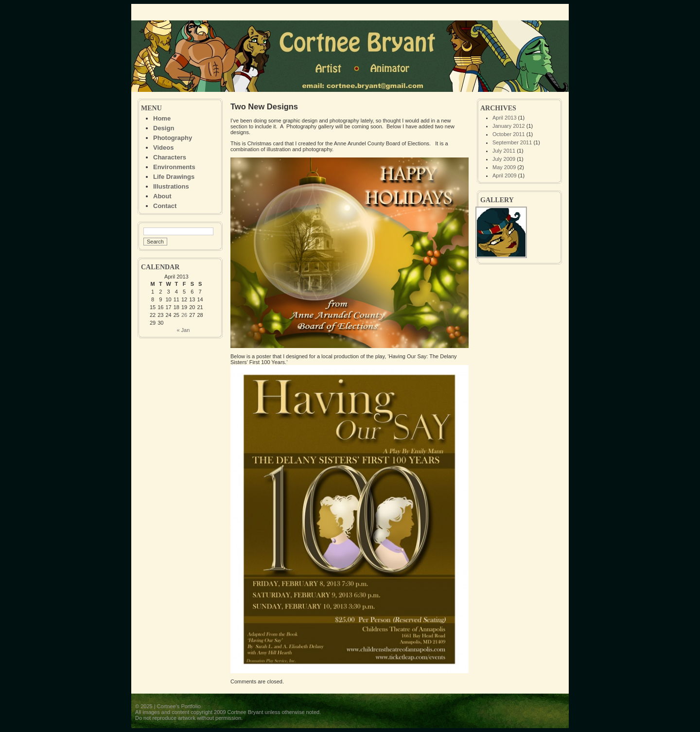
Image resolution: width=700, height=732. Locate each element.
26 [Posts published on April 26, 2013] (184, 315)
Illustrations (171, 186)
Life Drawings (174, 177)
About (162, 196)
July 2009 (504, 159)
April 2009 (505, 175)
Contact (165, 206)
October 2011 (509, 134)
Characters (170, 157)
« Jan (183, 330)
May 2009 (504, 167)
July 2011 (504, 151)
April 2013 (505, 118)
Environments (174, 167)
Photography (173, 138)
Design (164, 128)
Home (162, 118)
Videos (163, 148)
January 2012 (509, 126)
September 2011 (512, 142)
